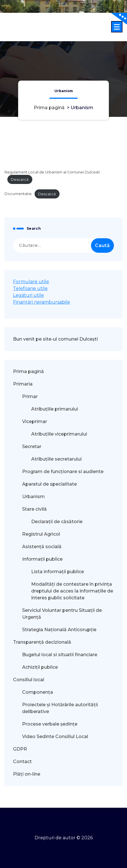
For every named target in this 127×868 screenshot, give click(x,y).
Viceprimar (35, 421)
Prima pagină (49, 108)
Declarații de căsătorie (57, 522)
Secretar (32, 447)
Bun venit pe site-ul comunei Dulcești (55, 339)
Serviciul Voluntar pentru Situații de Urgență (62, 614)
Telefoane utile (30, 288)
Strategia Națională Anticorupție (59, 630)
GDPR (20, 749)
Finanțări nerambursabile (42, 302)
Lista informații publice (58, 572)
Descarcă (20, 180)
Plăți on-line (27, 774)
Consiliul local (29, 680)
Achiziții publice (40, 667)
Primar (30, 396)
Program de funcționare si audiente (63, 472)
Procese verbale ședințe (50, 724)
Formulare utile (31, 282)
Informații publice (42, 559)
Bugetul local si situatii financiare (60, 655)
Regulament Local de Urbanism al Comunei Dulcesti (52, 172)
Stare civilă (34, 509)
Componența (38, 692)
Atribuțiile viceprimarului (59, 434)
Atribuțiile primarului (55, 409)
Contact (22, 762)
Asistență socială (42, 547)
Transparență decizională (42, 642)
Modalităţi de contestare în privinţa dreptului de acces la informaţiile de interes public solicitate (72, 591)
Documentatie (18, 194)
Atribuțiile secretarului (56, 459)
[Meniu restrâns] (117, 27)
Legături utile (28, 295)
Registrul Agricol (42, 534)
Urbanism (33, 497)
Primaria (23, 384)
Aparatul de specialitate (49, 484)
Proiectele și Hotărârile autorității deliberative (60, 708)
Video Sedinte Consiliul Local (55, 737)
